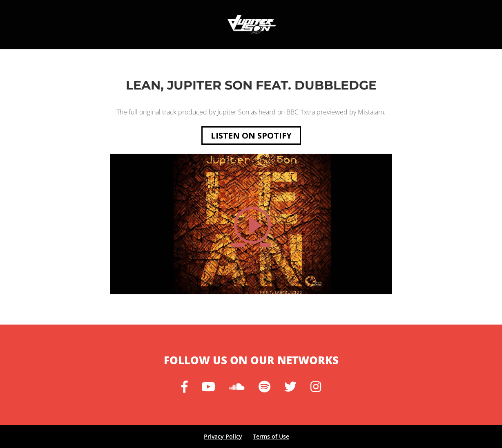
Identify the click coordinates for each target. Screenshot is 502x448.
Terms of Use (271, 436)
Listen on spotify (251, 136)
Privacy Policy (223, 436)
